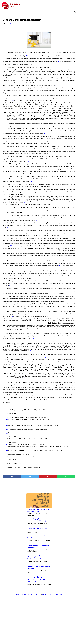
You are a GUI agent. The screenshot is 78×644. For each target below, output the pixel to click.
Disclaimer (38, 640)
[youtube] (70, 4)
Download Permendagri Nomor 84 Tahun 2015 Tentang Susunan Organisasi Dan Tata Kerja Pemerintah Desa (66, 86)
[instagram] (74, 4)
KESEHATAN (30, 9)
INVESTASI (39, 9)
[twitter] (66, 4)
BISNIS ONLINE (12, 9)
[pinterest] (33, 626)
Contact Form (51, 640)
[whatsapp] (45, 626)
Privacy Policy (31, 640)
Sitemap (44, 640)
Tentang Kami (59, 640)
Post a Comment (12, 22)
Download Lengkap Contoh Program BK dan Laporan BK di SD (66, 29)
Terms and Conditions (21, 640)
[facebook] (63, 4)
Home (4, 9)
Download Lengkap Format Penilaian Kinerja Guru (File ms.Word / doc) (65, 40)
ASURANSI (22, 9)
